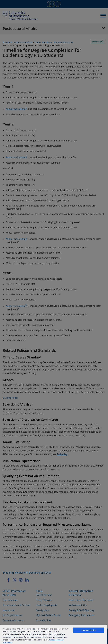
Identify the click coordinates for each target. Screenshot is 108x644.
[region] (53, 634)
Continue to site (89, 630)
